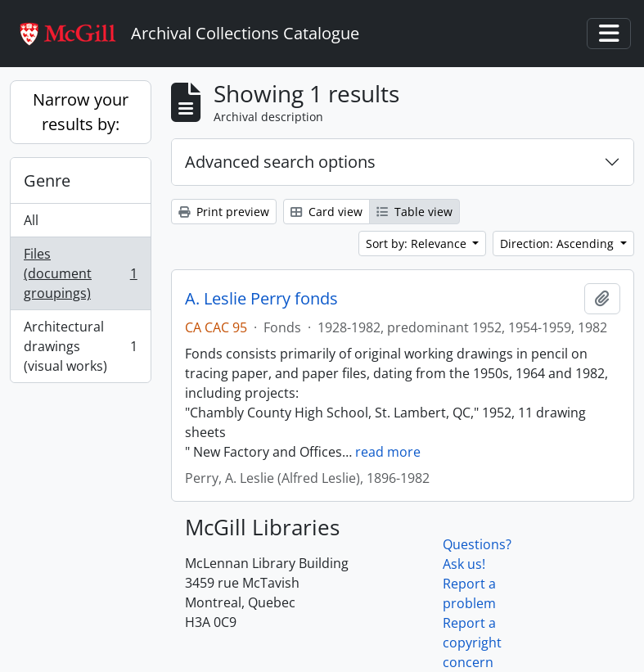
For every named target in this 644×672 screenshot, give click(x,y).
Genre (47, 180)
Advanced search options (280, 162)
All (31, 220)
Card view (327, 212)
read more (388, 452)
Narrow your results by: (81, 112)
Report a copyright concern (472, 643)
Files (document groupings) (80, 273)
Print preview (224, 212)
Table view (414, 212)
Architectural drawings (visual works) (80, 346)
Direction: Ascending (558, 244)
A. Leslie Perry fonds (261, 299)
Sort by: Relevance (418, 244)
